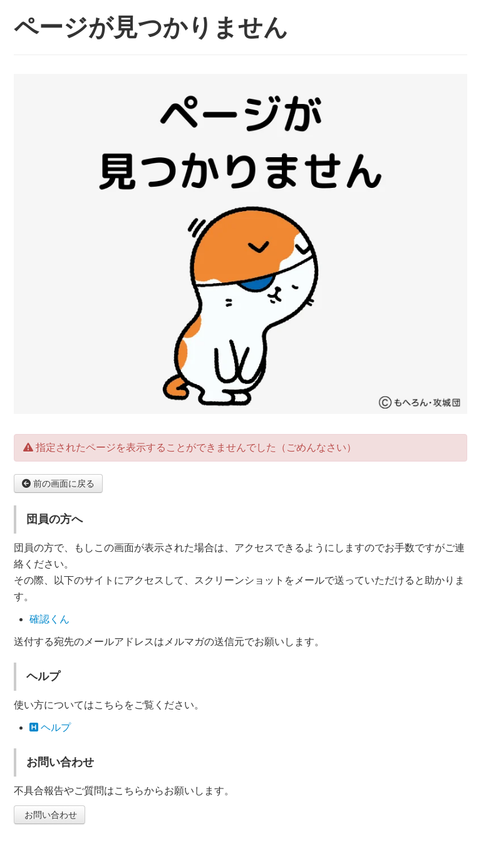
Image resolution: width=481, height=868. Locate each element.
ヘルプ (50, 727)
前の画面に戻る (58, 483)
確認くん (49, 619)
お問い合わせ (49, 815)
